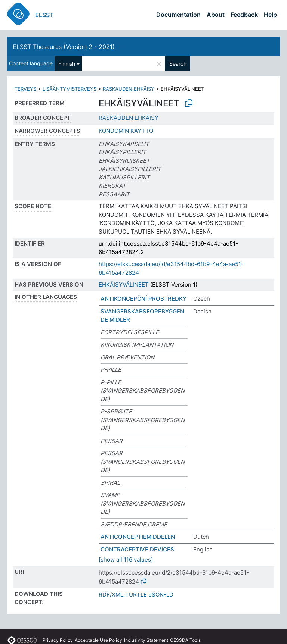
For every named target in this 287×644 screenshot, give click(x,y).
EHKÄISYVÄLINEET (124, 285)
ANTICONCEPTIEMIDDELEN (138, 537)
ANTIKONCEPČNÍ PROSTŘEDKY (143, 299)
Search (178, 64)
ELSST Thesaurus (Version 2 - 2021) (64, 47)
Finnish (67, 64)
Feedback (244, 15)
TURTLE (136, 595)
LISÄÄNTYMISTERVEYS (70, 89)
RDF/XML (111, 595)
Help (270, 15)
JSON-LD (161, 595)
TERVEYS (25, 89)
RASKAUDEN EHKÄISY (129, 89)
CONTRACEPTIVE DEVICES (137, 549)
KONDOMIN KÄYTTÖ (126, 131)
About (216, 15)
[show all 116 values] (126, 559)
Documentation (178, 15)
